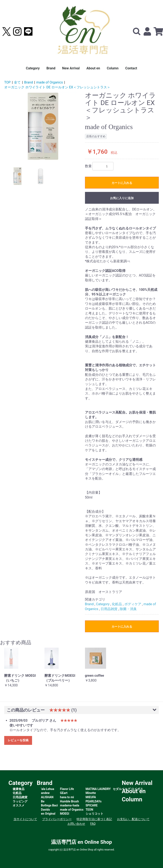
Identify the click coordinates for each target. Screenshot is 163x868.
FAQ (93, 824)
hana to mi (67, 797)
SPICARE (92, 805)
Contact (131, 68)
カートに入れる (122, 183)
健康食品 (19, 789)
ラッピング (20, 801)
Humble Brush (69, 801)
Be (43, 801)
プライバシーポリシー (57, 819)
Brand (51, 68)
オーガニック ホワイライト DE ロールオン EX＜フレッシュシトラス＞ (57, 87)
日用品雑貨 (109, 609)
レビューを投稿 (18, 740)
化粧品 (117, 604)
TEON (89, 810)
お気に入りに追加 (122, 198)
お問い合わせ (76, 824)
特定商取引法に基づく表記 (94, 819)
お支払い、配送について (133, 819)
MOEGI (65, 814)
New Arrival (71, 68)
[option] (43, 126)
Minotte (91, 793)
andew (45, 793)
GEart (64, 793)
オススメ (19, 805)
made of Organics (50, 82)
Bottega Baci (49, 805)
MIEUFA (91, 797)
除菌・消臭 (128, 609)
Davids (45, 810)
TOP (7, 82)
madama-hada (70, 805)
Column (113, 68)
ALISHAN (47, 797)
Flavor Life (67, 789)
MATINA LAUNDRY (98, 789)
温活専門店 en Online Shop (81, 842)
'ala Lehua (47, 789)
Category (33, 68)
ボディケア (133, 604)
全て (17, 82)
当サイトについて (25, 819)
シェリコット (94, 814)
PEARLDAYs (94, 801)
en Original (48, 814)
